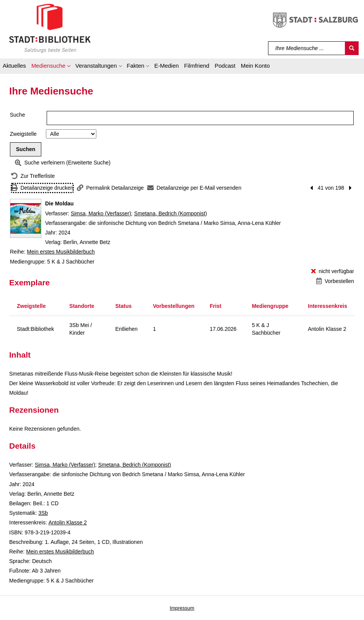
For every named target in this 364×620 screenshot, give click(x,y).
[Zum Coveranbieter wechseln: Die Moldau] (26, 218)
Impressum (182, 608)
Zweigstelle (23, 134)
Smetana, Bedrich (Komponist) (171, 213)
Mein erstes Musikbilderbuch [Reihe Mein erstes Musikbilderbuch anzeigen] (61, 252)
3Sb (43, 513)
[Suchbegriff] (307, 48)
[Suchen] (352, 48)
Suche (18, 115)
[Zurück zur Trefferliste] (33, 176)
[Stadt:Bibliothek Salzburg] (50, 28)
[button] (51, 67)
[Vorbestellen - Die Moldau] (335, 281)
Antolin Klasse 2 (68, 522)
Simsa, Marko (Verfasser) (101, 213)
